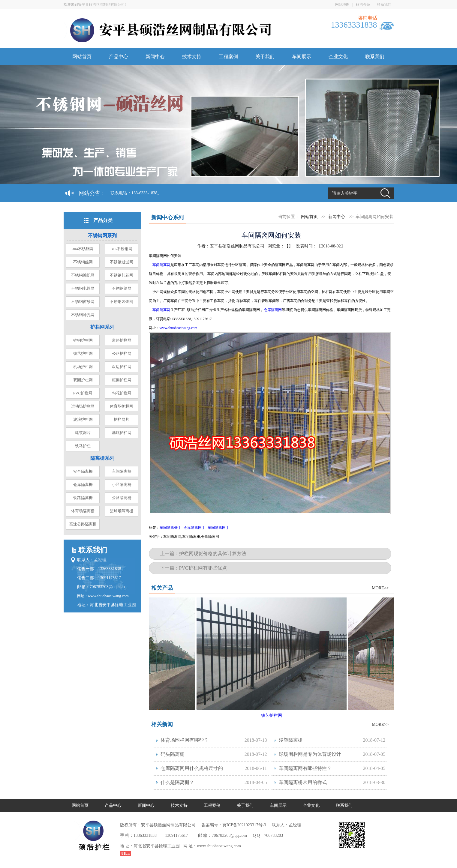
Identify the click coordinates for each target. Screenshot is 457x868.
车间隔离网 (161, 265)
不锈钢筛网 (122, 288)
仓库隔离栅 (83, 485)
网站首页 (82, 57)
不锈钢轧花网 (122, 275)
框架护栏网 (122, 380)
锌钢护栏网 (83, 340)
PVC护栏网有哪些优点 (203, 568)
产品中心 (119, 57)
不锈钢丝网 (83, 262)
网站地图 (342, 4)
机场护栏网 (83, 367)
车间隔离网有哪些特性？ (305, 768)
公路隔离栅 (122, 498)
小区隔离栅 (122, 485)
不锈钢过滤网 (122, 262)
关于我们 (265, 57)
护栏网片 (122, 419)
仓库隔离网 (273, 310)
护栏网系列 (102, 327)
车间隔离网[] (218, 528)
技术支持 (192, 57)
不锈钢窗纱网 (83, 302)
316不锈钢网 (122, 249)
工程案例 (228, 57)
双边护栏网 (122, 367)
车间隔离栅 (122, 471)
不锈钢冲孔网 (83, 315)
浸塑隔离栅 (291, 740)
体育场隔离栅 (83, 511)
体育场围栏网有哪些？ (185, 740)
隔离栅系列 (102, 458)
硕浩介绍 (363, 4)
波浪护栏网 (83, 419)
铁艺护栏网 (83, 353)
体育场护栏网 (122, 406)
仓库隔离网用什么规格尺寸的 (192, 768)
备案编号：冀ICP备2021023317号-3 (234, 825)
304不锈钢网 (83, 249)
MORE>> (380, 588)
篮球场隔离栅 (122, 511)
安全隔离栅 (83, 471)
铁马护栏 (83, 446)
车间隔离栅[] (170, 528)
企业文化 (338, 57)
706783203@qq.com (107, 587)
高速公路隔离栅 (83, 524)
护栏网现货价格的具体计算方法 (213, 554)
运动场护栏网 (83, 406)
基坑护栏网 (122, 433)
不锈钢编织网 (83, 275)
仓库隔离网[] (194, 528)
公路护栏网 (122, 353)
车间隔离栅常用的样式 (303, 782)
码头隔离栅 (173, 754)
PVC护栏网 (83, 393)
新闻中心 (155, 57)
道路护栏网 (122, 340)
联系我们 (384, 4)
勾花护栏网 (122, 393)
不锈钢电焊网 (83, 288)
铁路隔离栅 (83, 498)
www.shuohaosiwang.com (108, 596)
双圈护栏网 (83, 380)
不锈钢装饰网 (122, 302)
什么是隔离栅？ (177, 782)
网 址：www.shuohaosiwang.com (212, 846)
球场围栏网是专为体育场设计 (310, 754)
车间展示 (302, 57)
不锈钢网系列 (102, 236)
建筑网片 (83, 433)
